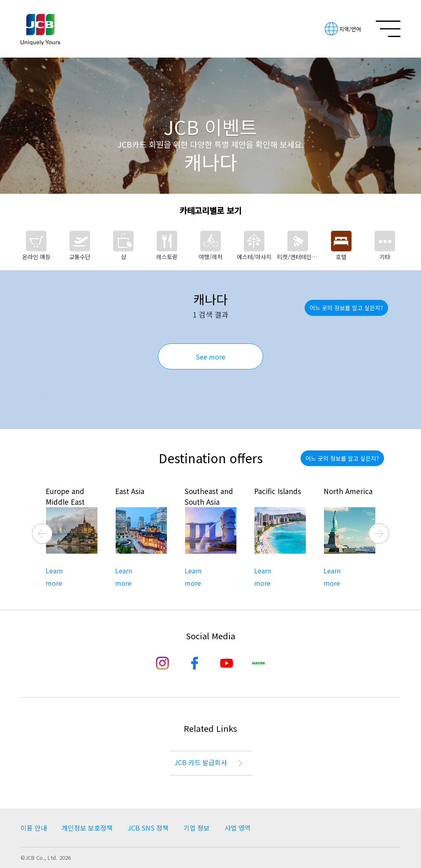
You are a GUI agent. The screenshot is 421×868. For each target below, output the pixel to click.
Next (379, 534)
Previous (42, 534)
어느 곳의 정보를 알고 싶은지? (346, 308)
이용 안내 (34, 828)
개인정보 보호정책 (87, 828)
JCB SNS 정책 (148, 828)
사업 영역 (238, 828)
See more (210, 357)
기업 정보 (197, 828)
